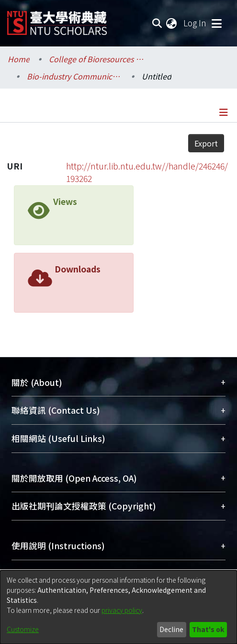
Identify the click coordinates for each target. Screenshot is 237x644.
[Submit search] (157, 23)
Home (19, 59)
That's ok (208, 629)
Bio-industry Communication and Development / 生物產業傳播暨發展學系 (75, 76)
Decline (171, 629)
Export (206, 143)
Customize (23, 629)
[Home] (57, 19)
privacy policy (122, 610)
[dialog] (118, 607)
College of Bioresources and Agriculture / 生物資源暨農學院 (97, 59)
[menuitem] (172, 23)
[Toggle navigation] (216, 23)
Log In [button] (195, 23)
